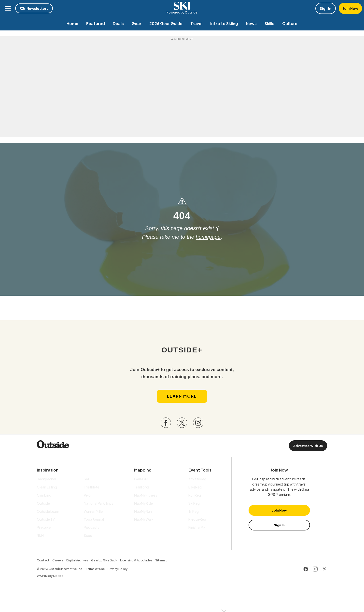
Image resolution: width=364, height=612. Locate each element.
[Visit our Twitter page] (182, 423)
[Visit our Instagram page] (198, 423)
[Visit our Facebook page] (166, 423)
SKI (182, 6)
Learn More (182, 396)
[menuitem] (72, 23)
